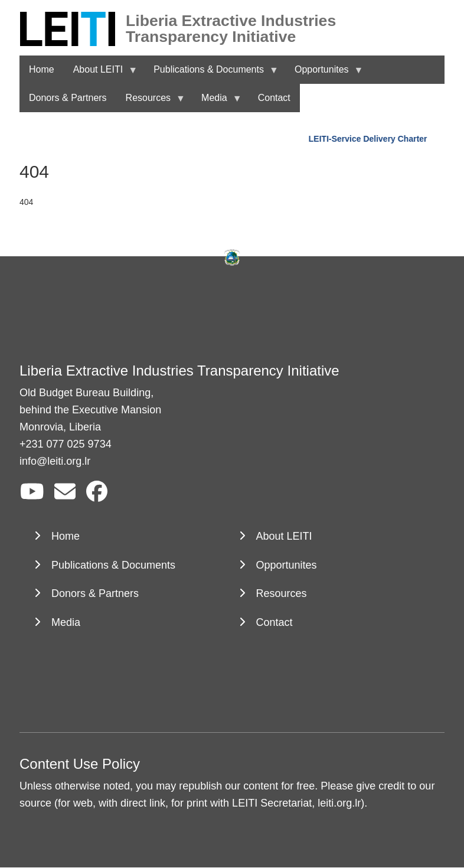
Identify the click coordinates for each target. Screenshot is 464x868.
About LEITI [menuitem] (101, 74)
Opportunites (287, 565)
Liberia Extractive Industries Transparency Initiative (231, 21)
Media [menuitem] (217, 102)
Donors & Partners (95, 593)
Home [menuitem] (42, 69)
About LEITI (284, 536)
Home (66, 536)
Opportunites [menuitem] (324, 74)
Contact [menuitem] (274, 98)
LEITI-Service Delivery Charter (369, 139)
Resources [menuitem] (151, 102)
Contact (275, 622)
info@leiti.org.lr (55, 461)
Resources (282, 593)
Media (66, 622)
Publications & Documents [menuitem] (211, 74)
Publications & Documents (113, 565)
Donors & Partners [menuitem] (68, 98)
